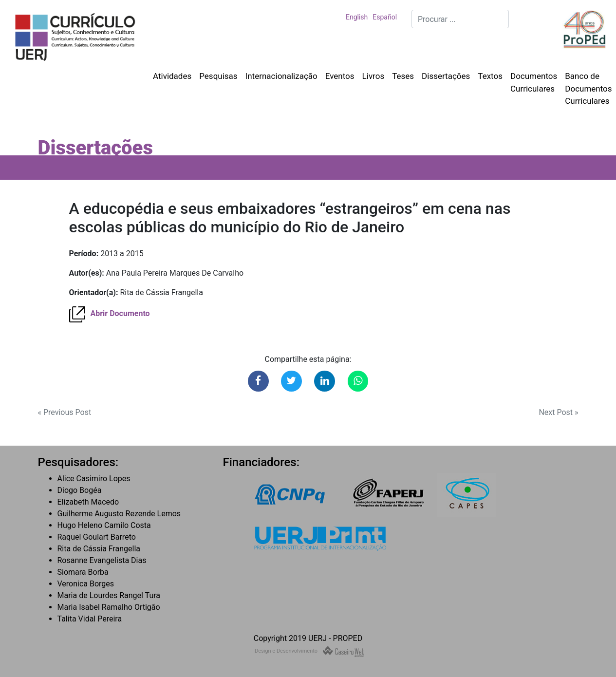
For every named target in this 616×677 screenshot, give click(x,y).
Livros (373, 76)
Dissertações (446, 76)
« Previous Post (65, 412)
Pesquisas (218, 76)
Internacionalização (281, 76)
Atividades (172, 76)
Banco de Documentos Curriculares (588, 88)
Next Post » (558, 412)
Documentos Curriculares (534, 82)
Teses (403, 76)
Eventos (340, 76)
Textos (490, 76)
